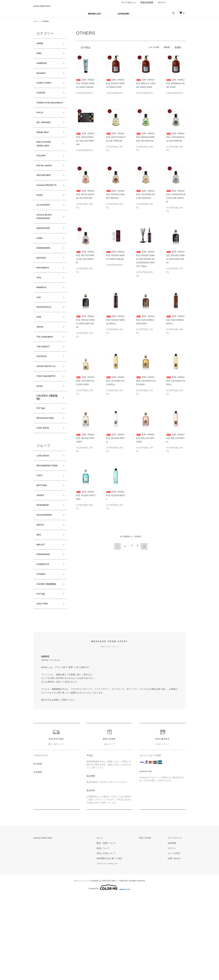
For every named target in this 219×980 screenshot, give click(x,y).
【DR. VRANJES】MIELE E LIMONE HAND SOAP (146, 88)
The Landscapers (47, 383)
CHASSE (42, 103)
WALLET (42, 619)
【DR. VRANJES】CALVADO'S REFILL (176, 385)
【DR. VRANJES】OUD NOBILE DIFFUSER (145, 324)
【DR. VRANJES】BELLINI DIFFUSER (145, 442)
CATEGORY (124, 18)
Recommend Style (48, 476)
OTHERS (47, 26)
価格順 (167, 51)
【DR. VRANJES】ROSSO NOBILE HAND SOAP (115, 88)
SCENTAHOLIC (46, 350)
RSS (147, 923)
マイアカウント (129, 7)
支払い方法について (115, 939)
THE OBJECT (45, 394)
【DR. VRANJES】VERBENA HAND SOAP (176, 88)
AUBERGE (43, 70)
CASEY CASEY (46, 92)
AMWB (41, 48)
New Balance (45, 307)
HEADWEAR (44, 575)
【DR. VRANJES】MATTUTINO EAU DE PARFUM (116, 141)
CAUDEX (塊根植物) (47, 454)
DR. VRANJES (46, 140)
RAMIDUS (43, 328)
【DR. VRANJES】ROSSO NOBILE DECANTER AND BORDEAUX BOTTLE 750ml (146, 263)
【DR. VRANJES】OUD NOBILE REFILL (175, 324)
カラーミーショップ (82, 966)
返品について (112, 933)
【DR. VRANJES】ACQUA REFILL (116, 500)
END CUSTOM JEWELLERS (46, 164)
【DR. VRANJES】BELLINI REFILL (175, 442)
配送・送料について (115, 928)
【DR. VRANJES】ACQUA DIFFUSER (86, 500)
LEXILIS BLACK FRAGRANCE (46, 250)
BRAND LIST (95, 18)
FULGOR (42, 177)
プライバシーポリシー (116, 949)
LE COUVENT (45, 237)
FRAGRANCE (45, 629)
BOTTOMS (43, 553)
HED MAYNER (46, 199)
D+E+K (41, 129)
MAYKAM (42, 296)
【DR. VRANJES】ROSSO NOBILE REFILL (115, 324)
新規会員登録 (147, 7)
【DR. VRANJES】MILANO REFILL (115, 442)
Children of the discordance (45, 116)
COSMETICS (45, 640)
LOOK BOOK (45, 487)
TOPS (40, 542)
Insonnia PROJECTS (44, 212)
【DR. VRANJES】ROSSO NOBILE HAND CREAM (85, 88)
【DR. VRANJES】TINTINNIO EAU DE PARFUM (146, 199)
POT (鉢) (42, 465)
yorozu (41, 442)
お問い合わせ (177, 944)
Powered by (109, 973)
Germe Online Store (53, 8)
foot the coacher (46, 188)
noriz (39, 317)
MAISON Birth (45, 263)
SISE (40, 361)
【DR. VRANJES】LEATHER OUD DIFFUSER (85, 385)
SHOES (41, 564)
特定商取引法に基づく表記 (118, 944)
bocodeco (42, 81)
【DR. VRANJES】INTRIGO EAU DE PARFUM (116, 199)
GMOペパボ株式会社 (120, 966)
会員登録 (175, 928)
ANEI (40, 59)
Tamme (41, 372)
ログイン (162, 7)
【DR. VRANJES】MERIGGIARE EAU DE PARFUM (145, 141)
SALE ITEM (44, 689)
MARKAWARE (45, 285)
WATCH (41, 597)
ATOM (154, 923)
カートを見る (177, 939)
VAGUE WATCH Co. (46, 418)
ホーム (36, 26)
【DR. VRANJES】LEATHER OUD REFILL (115, 385)
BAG (39, 608)
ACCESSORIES (46, 586)
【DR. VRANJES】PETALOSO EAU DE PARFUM (85, 199)
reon (39, 339)
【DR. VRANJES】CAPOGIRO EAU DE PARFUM (175, 141)
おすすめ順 (154, 51)
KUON (40, 226)
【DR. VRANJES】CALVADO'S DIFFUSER (146, 385)
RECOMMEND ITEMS (46, 529)
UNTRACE (43, 405)
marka (40, 274)
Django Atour (44, 151)
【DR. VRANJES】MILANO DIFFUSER (85, 442)
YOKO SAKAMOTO (49, 431)
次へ (142, 550)
